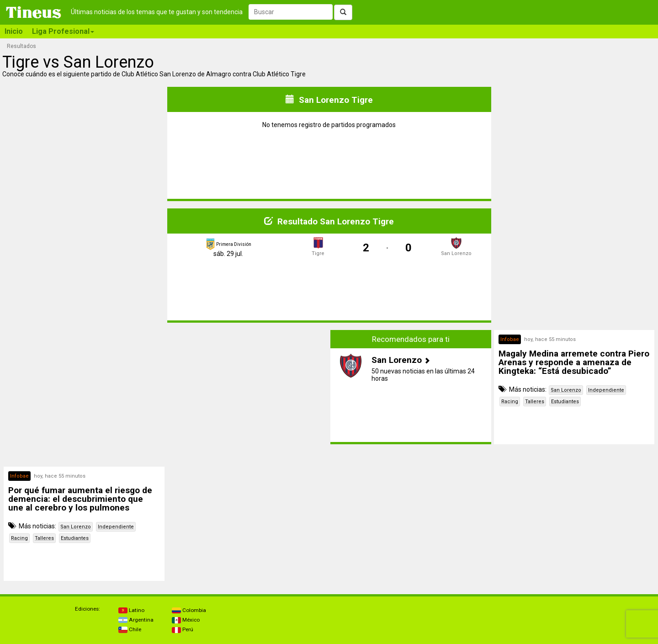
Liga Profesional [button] (63, 31)
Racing (510, 402)
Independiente (606, 390)
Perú (183, 629)
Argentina (136, 620)
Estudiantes (565, 402)
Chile (130, 629)
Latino (131, 610)
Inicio (14, 31)
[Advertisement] (84, 394)
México (186, 620)
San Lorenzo (566, 390)
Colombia (189, 610)
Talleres (535, 402)
